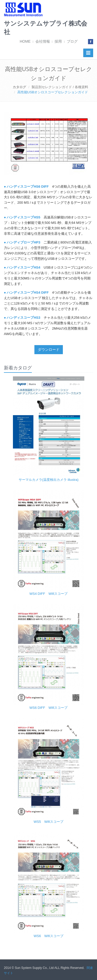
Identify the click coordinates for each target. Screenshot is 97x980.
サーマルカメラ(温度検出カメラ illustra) (49, 480)
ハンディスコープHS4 (23, 267)
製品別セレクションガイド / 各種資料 (60, 87)
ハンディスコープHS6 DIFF (28, 187)
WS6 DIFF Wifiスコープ (48, 708)
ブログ (72, 41)
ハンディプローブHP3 (23, 242)
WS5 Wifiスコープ (48, 822)
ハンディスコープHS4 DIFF (28, 293)
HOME (25, 41)
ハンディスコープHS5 (23, 217)
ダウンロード (49, 350)
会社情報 (43, 41)
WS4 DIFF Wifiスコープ (48, 594)
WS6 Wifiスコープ (48, 936)
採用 (58, 41)
